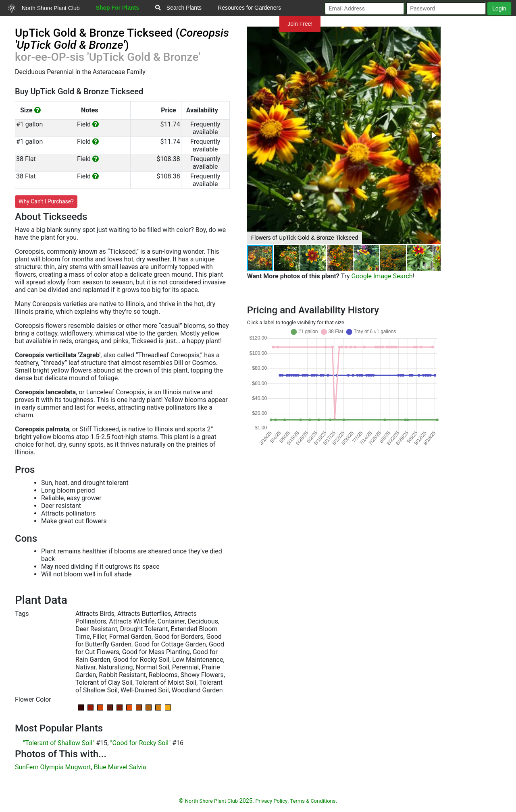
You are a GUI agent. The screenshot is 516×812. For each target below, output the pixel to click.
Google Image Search (382, 276)
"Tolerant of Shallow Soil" (59, 743)
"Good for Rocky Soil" (140, 743)
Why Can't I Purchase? (46, 201)
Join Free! (300, 24)
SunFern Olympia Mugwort (53, 767)
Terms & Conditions (313, 801)
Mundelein (254, 24)
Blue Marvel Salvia (120, 767)
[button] (433, 135)
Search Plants (178, 8)
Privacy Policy (271, 801)
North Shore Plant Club (44, 8)
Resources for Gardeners (249, 8)
